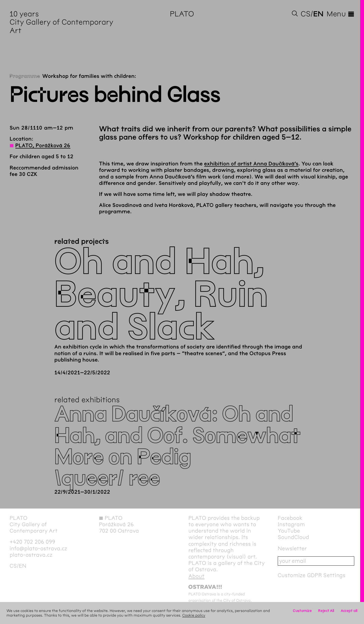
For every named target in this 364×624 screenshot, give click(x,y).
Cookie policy (194, 615)
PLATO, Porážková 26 (43, 146)
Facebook (290, 518)
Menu (340, 14)
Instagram (291, 525)
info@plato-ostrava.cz (39, 549)
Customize (302, 611)
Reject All (326, 611)
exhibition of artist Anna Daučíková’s (251, 164)
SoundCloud (293, 537)
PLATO (182, 14)
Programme (25, 76)
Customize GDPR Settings (312, 575)
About (196, 576)
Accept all (349, 611)
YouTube (289, 531)
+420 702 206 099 (33, 542)
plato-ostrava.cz (31, 555)
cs (306, 14)
